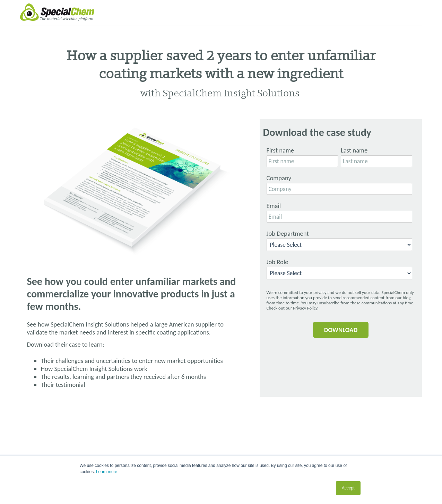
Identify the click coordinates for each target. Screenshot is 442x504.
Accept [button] (348, 488)
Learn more (107, 472)
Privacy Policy (305, 308)
